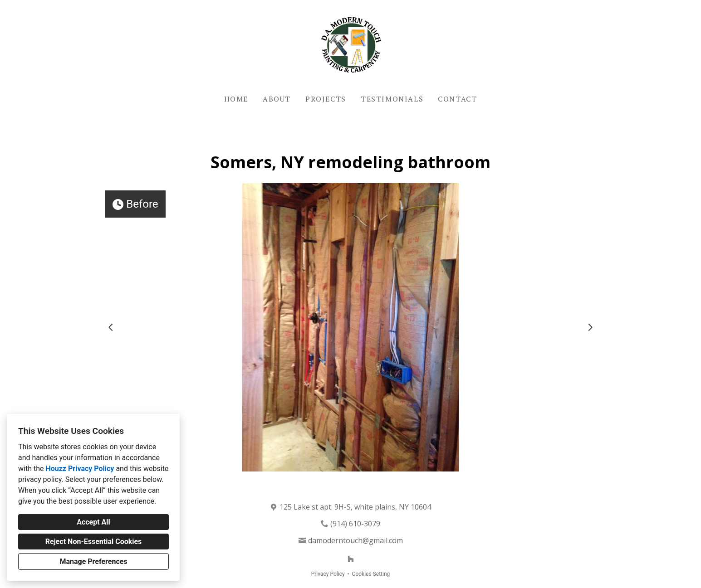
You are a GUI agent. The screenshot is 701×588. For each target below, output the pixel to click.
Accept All (93, 522)
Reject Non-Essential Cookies (94, 542)
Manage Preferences (93, 561)
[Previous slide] (111, 327)
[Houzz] (351, 559)
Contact (457, 99)
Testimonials (392, 99)
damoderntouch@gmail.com (355, 540)
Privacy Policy (328, 574)
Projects (326, 99)
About (277, 99)
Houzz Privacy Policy (80, 469)
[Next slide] (590, 327)
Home (236, 99)
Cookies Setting (371, 574)
